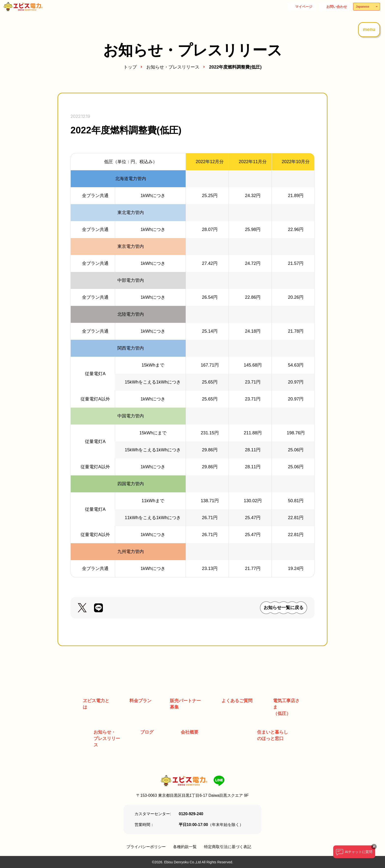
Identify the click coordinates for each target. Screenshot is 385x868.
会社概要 (190, 732)
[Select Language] (367, 7)
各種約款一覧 (185, 847)
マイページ (304, 7)
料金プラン (140, 701)
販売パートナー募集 (185, 704)
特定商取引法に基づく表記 (228, 847)
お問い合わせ (337, 7)
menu (369, 29)
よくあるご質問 (237, 701)
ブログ (147, 732)
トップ (130, 67)
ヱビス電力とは (96, 704)
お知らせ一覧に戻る (284, 608)
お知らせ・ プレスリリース (107, 739)
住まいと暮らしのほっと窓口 (273, 735)
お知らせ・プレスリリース (173, 67)
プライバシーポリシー (146, 847)
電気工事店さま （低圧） (286, 707)
